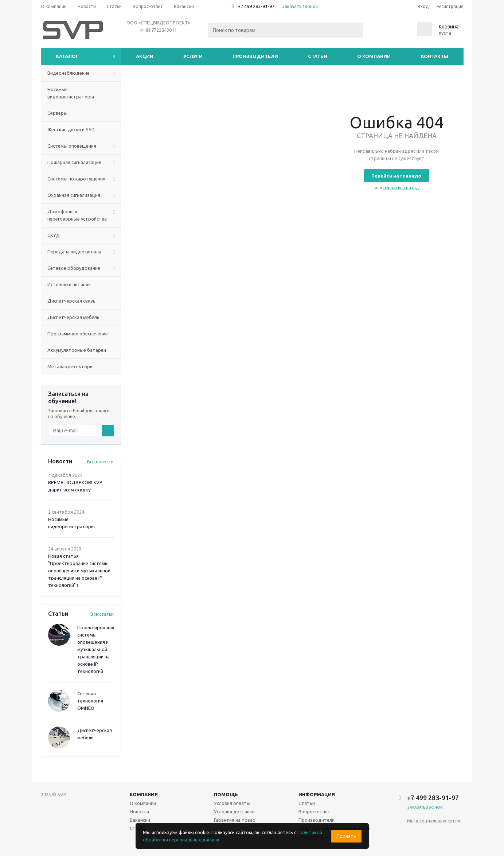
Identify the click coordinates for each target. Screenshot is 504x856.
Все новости (100, 462)
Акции (145, 56)
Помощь (226, 794)
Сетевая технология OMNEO (90, 701)
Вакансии (140, 820)
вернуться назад (401, 188)
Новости (139, 812)
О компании (374, 56)
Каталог (67, 56)
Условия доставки (234, 812)
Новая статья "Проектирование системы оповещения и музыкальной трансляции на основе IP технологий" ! (79, 571)
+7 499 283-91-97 (256, 6)
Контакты (435, 56)
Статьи (318, 56)
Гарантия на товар (235, 820)
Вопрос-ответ (314, 812)
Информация (317, 794)
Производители (255, 56)
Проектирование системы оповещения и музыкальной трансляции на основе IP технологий (96, 649)
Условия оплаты (232, 803)
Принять (346, 836)
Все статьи (102, 614)
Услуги (193, 56)
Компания (144, 794)
